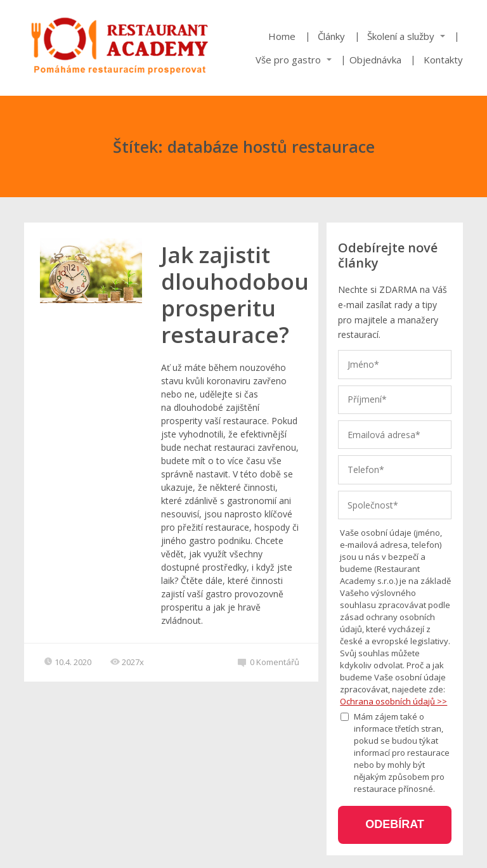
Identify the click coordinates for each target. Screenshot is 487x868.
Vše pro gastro (288, 60)
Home (282, 36)
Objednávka (375, 60)
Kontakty (443, 60)
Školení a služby (401, 36)
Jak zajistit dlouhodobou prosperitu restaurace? (235, 295)
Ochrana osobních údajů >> (393, 701)
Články (331, 36)
